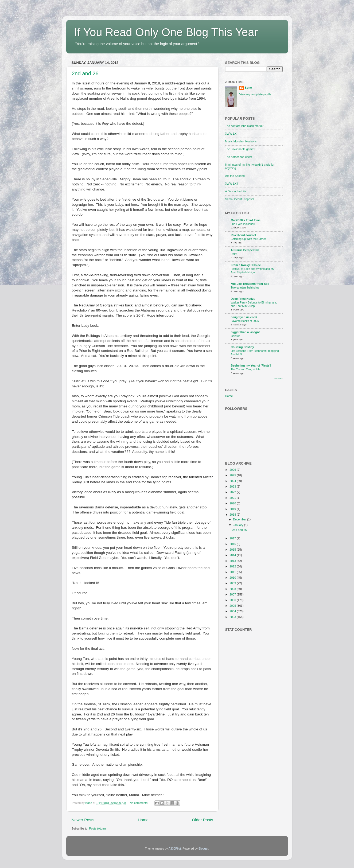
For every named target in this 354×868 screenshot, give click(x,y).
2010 (233, 578)
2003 (233, 617)
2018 (233, 515)
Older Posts (203, 820)
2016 (233, 544)
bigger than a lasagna (246, 332)
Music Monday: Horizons (241, 141)
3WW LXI (231, 134)
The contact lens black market (244, 126)
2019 (233, 509)
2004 (233, 611)
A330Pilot (175, 848)
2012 (233, 566)
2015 (233, 550)
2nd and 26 (85, 73)
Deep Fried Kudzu (243, 299)
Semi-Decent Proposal (240, 199)
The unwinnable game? (240, 149)
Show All (278, 378)
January (238, 525)
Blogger (203, 848)
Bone (248, 88)
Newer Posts (83, 820)
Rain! (234, 254)
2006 (233, 600)
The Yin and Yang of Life (246, 369)
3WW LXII (232, 184)
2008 (233, 589)
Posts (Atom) (98, 828)
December (240, 519)
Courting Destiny (242, 347)
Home (143, 820)
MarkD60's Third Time (246, 220)
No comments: (139, 803)
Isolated (236, 336)
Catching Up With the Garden (249, 239)
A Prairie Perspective (245, 250)
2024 (233, 481)
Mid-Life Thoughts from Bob (250, 284)
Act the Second (235, 176)
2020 (233, 503)
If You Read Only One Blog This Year (166, 32)
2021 (233, 498)
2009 (233, 583)
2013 (233, 561)
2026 (233, 470)
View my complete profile (255, 94)
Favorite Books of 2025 (245, 321)
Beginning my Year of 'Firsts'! (251, 365)
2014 (233, 555)
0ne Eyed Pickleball (243, 224)
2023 (233, 486)
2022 (233, 492)
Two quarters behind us (245, 288)
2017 (233, 538)
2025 (233, 475)
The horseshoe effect (239, 157)
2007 (233, 594)
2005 (233, 606)
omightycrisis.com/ (244, 317)
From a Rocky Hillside (246, 265)
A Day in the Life (236, 191)
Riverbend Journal (244, 235)
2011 (233, 572)
